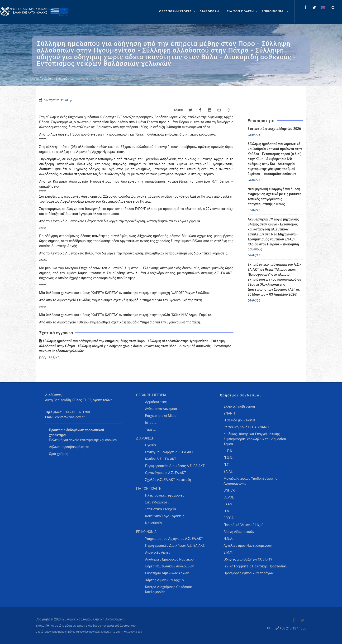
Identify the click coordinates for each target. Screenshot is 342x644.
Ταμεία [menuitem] (150, 429)
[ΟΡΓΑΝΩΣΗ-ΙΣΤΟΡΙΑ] (178, 11)
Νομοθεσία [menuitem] (153, 523)
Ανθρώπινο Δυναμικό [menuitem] (161, 409)
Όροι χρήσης (59, 454)
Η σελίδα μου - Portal (239, 420)
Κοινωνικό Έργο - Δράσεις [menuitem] (165, 516)
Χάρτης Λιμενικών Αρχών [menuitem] (165, 580)
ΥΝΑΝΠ (229, 413)
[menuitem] (276, 11)
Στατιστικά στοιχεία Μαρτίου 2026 (274, 129)
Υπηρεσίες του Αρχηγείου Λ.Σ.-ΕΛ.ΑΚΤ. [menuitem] (174, 539)
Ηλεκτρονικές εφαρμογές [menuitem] (165, 495)
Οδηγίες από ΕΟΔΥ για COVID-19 (248, 559)
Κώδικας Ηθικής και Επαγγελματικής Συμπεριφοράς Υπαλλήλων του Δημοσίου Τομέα (255, 439)
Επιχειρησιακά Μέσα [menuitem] (161, 416)
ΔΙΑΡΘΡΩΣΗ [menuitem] (145, 438)
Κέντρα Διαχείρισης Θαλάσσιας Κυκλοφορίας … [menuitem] (169, 589)
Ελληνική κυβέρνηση (239, 406)
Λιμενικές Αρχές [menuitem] (158, 552)
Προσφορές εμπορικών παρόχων (248, 573)
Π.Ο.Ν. (228, 458)
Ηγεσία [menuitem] (150, 445)
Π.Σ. (226, 465)
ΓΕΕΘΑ (228, 518)
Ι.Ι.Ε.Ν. (228, 451)
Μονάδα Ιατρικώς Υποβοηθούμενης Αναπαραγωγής (250, 481)
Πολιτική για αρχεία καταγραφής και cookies (83, 440)
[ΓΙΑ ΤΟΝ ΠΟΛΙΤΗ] (243, 11)
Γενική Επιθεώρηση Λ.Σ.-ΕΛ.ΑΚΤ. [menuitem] (169, 452)
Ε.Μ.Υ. (228, 552)
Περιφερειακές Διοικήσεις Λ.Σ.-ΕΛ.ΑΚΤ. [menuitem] (175, 466)
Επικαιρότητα (65, 79)
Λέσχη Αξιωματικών (239, 532)
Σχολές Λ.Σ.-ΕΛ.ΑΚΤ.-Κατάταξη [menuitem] (168, 480)
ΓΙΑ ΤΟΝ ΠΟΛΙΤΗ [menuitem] (149, 488)
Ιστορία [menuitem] (151, 423)
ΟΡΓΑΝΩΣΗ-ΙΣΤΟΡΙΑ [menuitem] (151, 395)
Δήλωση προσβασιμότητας (69, 447)
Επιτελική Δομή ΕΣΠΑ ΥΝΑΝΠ (246, 427)
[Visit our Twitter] (303, 620)
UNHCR (229, 490)
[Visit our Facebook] (294, 620)
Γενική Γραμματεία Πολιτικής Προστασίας (255, 566)
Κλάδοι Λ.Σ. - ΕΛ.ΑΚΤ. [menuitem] (161, 459)
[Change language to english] (323, 7)
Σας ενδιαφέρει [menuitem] (157, 502)
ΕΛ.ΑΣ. (228, 472)
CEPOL (229, 497)
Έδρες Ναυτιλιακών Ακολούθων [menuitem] (169, 566)
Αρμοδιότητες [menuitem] (156, 402)
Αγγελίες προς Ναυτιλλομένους (248, 546)
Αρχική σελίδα (41, 79)
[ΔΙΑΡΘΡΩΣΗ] (212, 11)
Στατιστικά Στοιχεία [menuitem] (160, 509)
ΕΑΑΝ (228, 504)
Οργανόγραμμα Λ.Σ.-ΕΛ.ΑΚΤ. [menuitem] (166, 473)
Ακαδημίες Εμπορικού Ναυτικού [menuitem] (169, 559)
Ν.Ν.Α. (228, 539)
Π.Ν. (227, 511)
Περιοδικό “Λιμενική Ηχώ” (243, 525)
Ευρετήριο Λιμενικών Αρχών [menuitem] (167, 573)
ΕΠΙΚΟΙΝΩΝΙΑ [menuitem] (146, 532)
